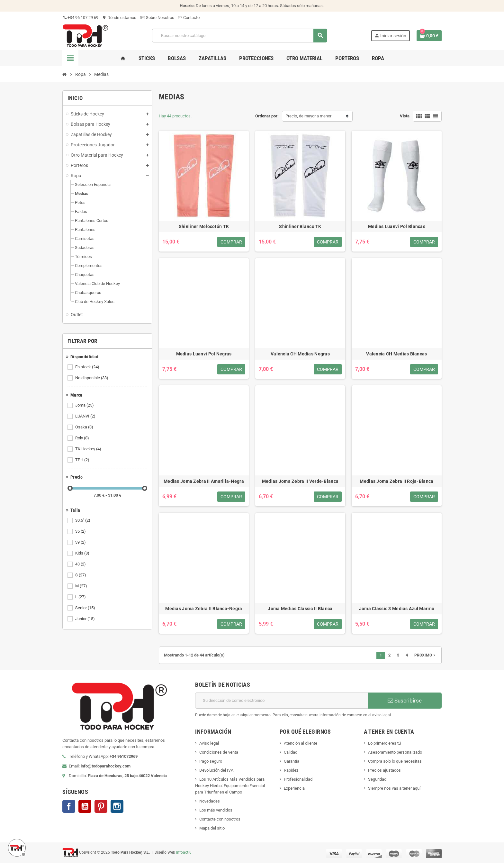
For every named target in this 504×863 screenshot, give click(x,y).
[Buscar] (239, 36)
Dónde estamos (119, 18)
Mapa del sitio (212, 828)
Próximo (425, 655)
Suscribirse (405, 701)
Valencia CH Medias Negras (300, 354)
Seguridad (377, 779)
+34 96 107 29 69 (80, 18)
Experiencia (294, 788)
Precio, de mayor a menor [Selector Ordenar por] (308, 116)
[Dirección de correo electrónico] (281, 701)
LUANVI (86, 416)
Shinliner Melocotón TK (204, 226)
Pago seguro (211, 761)
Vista (405, 116)
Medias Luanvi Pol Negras (204, 354)
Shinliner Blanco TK (300, 226)
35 (81, 531)
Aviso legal (209, 743)
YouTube (85, 806)
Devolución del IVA (216, 770)
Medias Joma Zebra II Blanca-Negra (204, 609)
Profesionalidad (298, 779)
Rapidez (291, 770)
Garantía (292, 761)
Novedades (210, 801)
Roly (83, 438)
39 (81, 542)
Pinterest (101, 806)
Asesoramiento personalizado (395, 752)
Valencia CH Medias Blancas (396, 354)
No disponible (92, 378)
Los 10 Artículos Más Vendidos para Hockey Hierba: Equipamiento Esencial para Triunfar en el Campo (230, 786)
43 (81, 564)
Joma (85, 405)
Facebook (69, 806)
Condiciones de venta (219, 752)
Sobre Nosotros (157, 18)
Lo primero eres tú (384, 743)
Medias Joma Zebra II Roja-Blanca (396, 481)
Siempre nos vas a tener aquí (394, 788)
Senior (86, 608)
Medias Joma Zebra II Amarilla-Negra (204, 481)
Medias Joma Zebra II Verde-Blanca (300, 481)
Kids (83, 553)
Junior (85, 619)
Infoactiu (184, 852)
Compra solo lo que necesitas (395, 761)
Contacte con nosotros (220, 819)
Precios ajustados (384, 770)
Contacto (189, 18)
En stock (88, 367)
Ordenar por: (267, 116)
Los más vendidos (216, 810)
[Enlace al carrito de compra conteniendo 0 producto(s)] (429, 36)
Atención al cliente (301, 743)
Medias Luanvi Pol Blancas (397, 226)
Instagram (117, 806)
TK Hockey (89, 449)
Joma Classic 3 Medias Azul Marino (397, 609)
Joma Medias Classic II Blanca (300, 609)
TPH (83, 460)
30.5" (83, 520)
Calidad (291, 752)
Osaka (85, 427)
